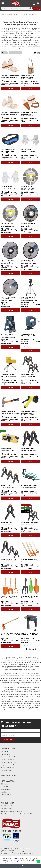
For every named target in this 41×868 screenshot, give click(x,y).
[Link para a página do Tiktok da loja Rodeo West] (13, 831)
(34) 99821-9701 (7, 808)
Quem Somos (5, 751)
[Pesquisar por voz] (30, 8)
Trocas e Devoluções (8, 759)
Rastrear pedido (6, 754)
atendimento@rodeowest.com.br (12, 811)
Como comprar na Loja (8, 762)
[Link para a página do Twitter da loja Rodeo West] (16, 831)
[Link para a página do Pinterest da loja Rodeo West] (20, 831)
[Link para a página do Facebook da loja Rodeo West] (6, 831)
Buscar (36, 8)
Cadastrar (8, 740)
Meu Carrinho (5, 792)
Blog (2, 797)
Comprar (10, 88)
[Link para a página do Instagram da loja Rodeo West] (3, 831)
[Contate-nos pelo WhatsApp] (38, 861)
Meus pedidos (5, 789)
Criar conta (4, 784)
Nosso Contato (6, 770)
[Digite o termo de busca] (15, 8)
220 (27, 347)
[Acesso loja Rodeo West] (34, 3)
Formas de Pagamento (8, 767)
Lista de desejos (6, 795)
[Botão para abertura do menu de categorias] (3, 3)
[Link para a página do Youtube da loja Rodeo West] (10, 831)
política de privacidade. (13, 862)
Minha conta (5, 787)
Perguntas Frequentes (8, 765)
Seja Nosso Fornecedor (8, 775)
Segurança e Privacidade (9, 757)
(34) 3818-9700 (6, 806)
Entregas (4, 773)
